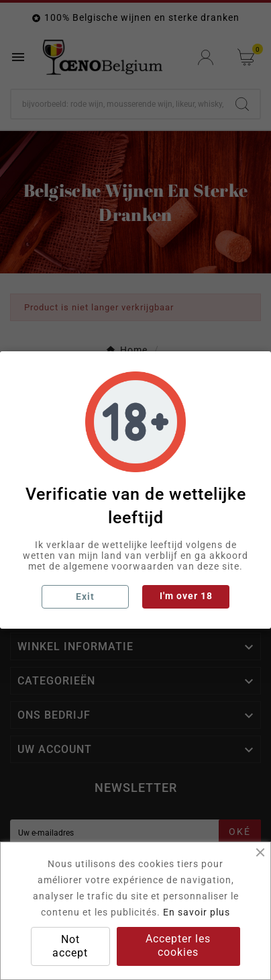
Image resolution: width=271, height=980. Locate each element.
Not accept (70, 946)
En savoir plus (197, 912)
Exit (85, 596)
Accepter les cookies (178, 945)
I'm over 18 (186, 596)
